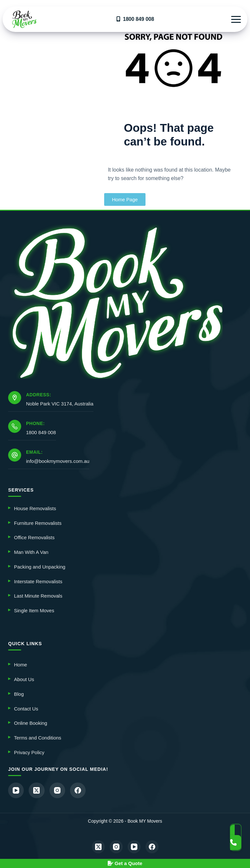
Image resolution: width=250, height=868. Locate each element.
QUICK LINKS (25, 643)
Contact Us (26, 708)
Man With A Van (31, 552)
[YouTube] (16, 790)
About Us (24, 679)
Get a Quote (125, 863)
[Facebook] (80, 790)
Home (21, 664)
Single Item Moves (34, 610)
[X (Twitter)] (37, 790)
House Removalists (35, 508)
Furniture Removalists (38, 523)
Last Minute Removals (38, 596)
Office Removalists (34, 537)
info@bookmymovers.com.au (58, 461)
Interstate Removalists (38, 581)
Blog (19, 694)
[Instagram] (59, 790)
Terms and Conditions (38, 737)
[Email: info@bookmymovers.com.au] (15, 455)
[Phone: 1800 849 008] (15, 426)
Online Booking (31, 723)
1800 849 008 (41, 432)
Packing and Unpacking (40, 566)
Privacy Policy (29, 752)
